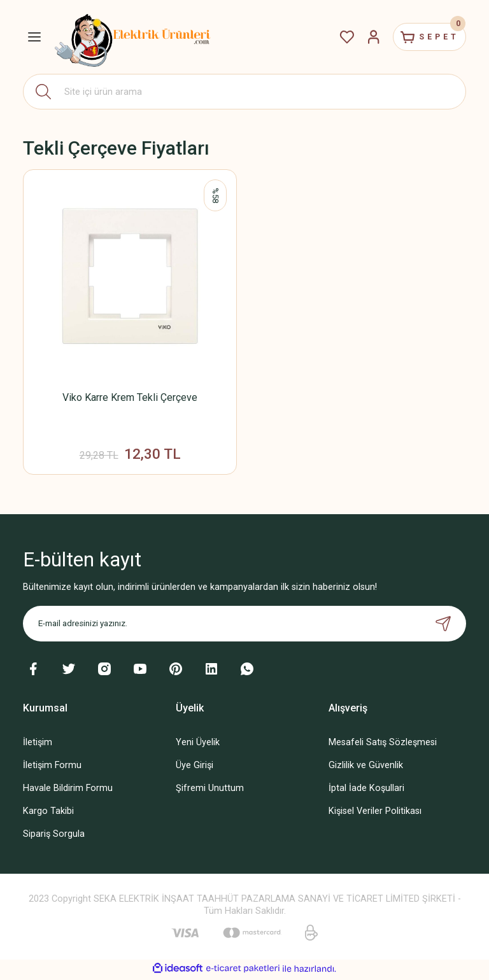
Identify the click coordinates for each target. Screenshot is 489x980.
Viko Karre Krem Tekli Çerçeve (130, 397)
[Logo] (133, 37)
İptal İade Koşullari (366, 791)
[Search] (244, 92)
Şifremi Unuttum (210, 791)
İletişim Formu (52, 768)
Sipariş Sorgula (54, 837)
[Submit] (443, 626)
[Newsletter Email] (244, 626)
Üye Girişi (195, 768)
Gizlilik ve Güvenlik (366, 768)
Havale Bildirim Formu (68, 791)
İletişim (38, 745)
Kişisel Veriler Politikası (375, 814)
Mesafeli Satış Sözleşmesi (383, 745)
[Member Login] (362, 37)
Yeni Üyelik (198, 745)
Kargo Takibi (48, 814)
